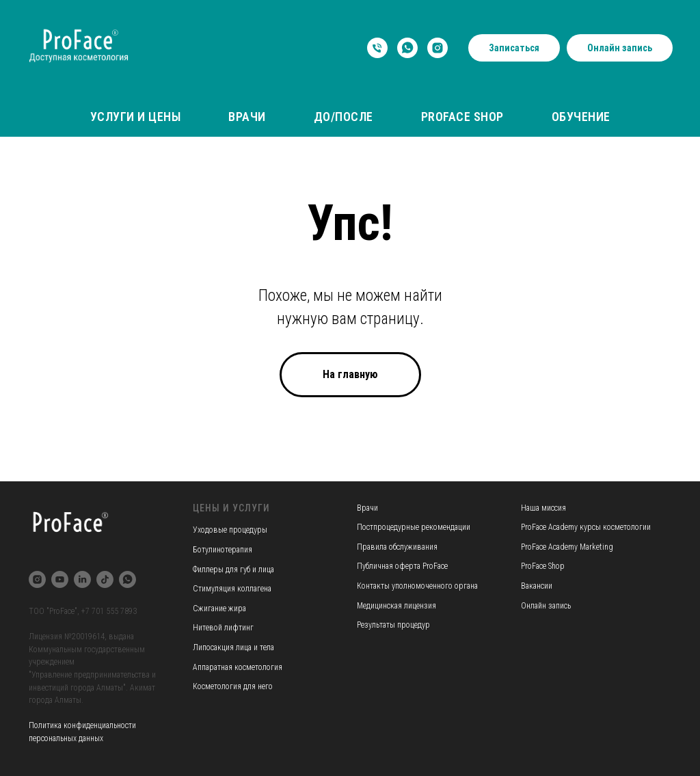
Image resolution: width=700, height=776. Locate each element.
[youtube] (60, 579)
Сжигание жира (219, 608)
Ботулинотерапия (223, 550)
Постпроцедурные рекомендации (414, 527)
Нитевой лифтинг (223, 628)
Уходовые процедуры (230, 530)
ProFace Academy (550, 527)
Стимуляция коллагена (232, 589)
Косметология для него (233, 686)
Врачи (247, 117)
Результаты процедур (393, 625)
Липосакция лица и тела (233, 647)
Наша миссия (543, 508)
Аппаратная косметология (238, 667)
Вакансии (537, 586)
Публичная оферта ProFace (402, 566)
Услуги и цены (136, 117)
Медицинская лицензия (396, 606)
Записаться (514, 48)
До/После (344, 117)
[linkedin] (82, 579)
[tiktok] (105, 579)
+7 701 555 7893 (109, 611)
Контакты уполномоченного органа (417, 586)
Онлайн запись (620, 48)
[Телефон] (377, 48)
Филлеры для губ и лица (233, 570)
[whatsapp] (407, 48)
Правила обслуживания (397, 547)
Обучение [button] (581, 117)
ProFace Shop (462, 117)
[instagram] (437, 48)
